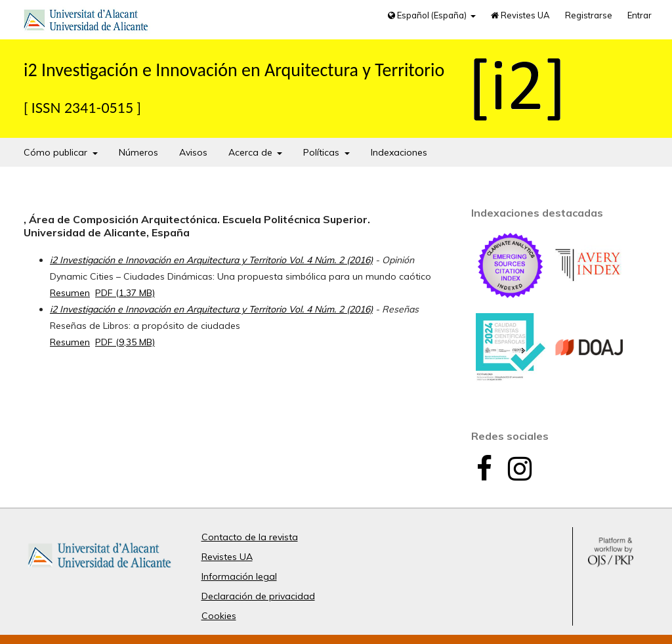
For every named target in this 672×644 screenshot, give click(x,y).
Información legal (239, 576)
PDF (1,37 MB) (125, 293)
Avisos (193, 152)
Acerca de (252, 152)
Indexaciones (399, 152)
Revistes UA (520, 15)
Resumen (70, 293)
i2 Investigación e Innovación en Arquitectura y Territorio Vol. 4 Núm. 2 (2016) (211, 260)
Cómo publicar (57, 152)
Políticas (323, 152)
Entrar (640, 15)
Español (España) (428, 15)
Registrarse (589, 15)
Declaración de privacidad (258, 596)
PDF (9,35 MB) (125, 342)
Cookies (219, 616)
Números (138, 152)
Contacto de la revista (250, 537)
